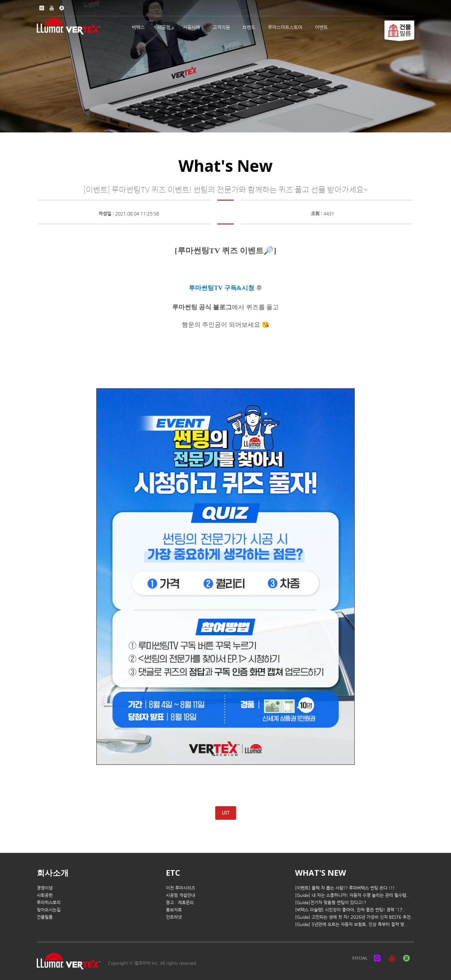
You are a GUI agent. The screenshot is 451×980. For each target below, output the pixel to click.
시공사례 (191, 27)
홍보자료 (174, 910)
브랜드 (249, 27)
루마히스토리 (49, 902)
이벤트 (321, 27)
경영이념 (45, 888)
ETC (173, 873)
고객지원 (221, 27)
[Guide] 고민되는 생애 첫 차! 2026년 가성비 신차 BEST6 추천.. (354, 917)
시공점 (164, 27)
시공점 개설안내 (180, 895)
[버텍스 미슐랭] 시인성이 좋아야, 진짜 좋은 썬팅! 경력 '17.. (350, 910)
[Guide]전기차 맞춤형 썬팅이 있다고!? (331, 902)
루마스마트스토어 (285, 27)
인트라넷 (174, 917)
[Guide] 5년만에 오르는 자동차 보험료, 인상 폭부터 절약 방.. (351, 924)
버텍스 (138, 27)
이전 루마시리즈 (180, 888)
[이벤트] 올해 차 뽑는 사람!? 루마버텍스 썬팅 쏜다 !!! (345, 888)
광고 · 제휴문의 (180, 902)
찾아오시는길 (49, 910)
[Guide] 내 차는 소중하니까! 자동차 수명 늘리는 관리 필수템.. (352, 895)
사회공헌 (45, 895)
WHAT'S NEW (321, 873)
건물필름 (45, 917)
